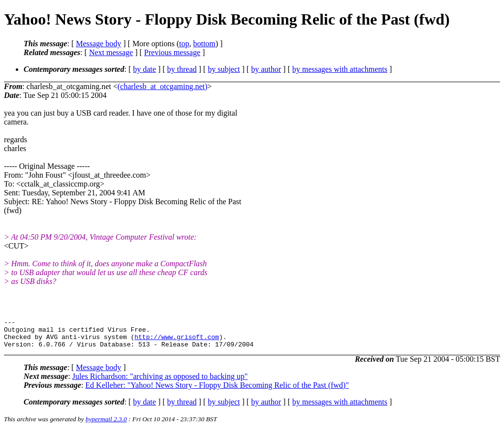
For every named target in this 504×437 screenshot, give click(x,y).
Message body (98, 44)
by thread (182, 69)
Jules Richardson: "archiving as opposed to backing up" (160, 382)
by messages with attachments (340, 69)
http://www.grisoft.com (177, 341)
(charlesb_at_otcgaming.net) (163, 86)
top (184, 44)
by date (144, 69)
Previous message (172, 52)
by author (266, 69)
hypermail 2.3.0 (106, 425)
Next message (111, 52)
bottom (204, 44)
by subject (224, 69)
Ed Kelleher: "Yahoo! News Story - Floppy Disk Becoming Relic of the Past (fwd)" (217, 391)
